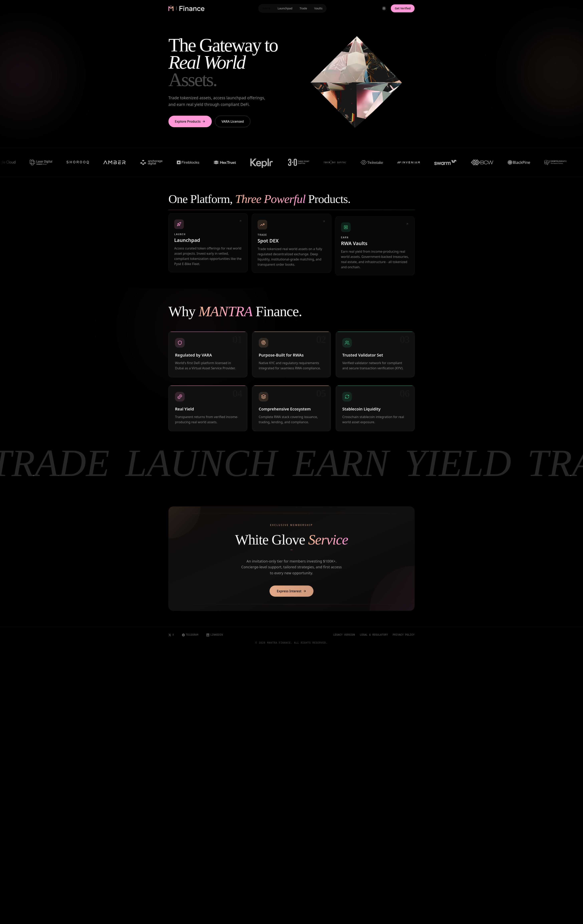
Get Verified (403, 8)
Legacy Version (344, 635)
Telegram (190, 635)
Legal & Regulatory (374, 635)
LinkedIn (215, 635)
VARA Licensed (233, 121)
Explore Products (190, 121)
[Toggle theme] (384, 8)
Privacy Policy (404, 635)
